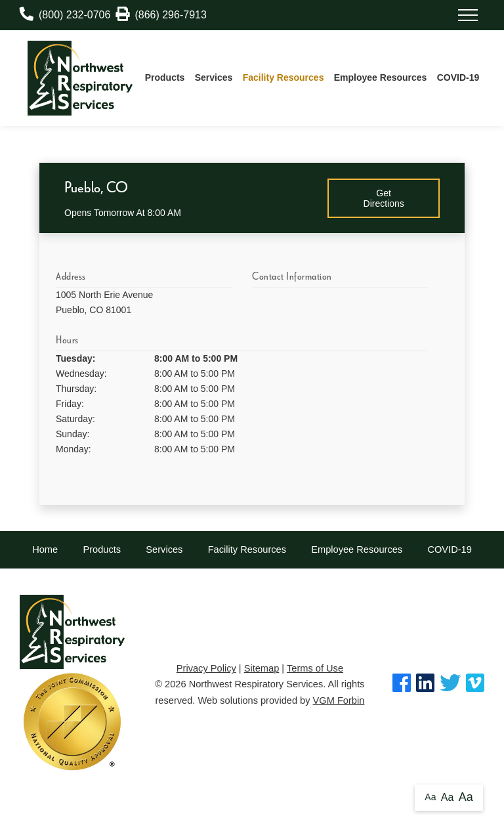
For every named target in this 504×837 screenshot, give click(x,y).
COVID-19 (458, 77)
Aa (430, 797)
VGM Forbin (339, 700)
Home (45, 549)
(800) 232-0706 (65, 14)
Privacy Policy (206, 668)
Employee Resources (381, 77)
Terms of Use (315, 668)
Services (214, 77)
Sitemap (262, 668)
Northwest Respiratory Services (256, 684)
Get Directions (384, 198)
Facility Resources (283, 77)
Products (165, 77)
